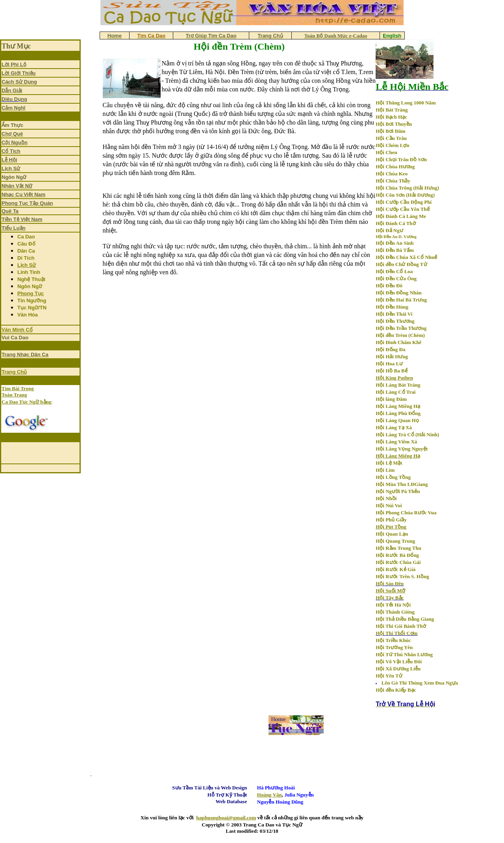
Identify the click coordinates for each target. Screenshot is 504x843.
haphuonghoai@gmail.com (226, 818)
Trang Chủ (14, 372)
